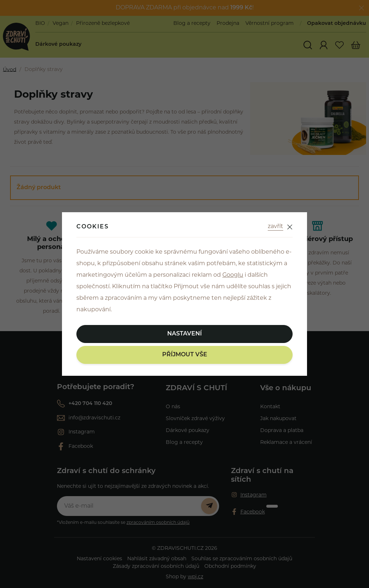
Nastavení (184, 334)
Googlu (233, 275)
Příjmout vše (185, 355)
